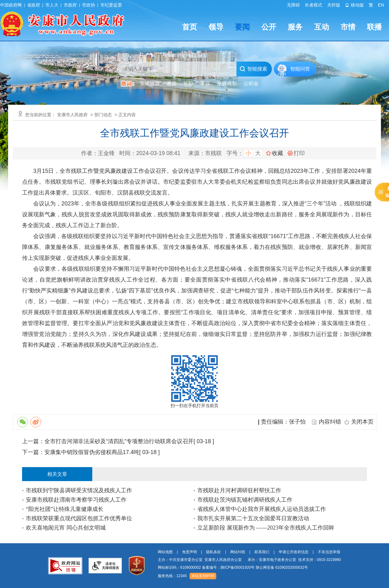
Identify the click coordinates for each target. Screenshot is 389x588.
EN (381, 5)
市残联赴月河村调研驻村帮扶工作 (239, 490)
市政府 (70, 5)
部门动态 (103, 115)
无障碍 (293, 5)
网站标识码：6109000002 (233, 567)
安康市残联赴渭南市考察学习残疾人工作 (76, 500)
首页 (190, 27)
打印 (296, 153)
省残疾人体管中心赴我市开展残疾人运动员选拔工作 (262, 509)
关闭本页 (362, 422)
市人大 (52, 5)
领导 (216, 27)
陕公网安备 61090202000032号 (282, 567)
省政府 (34, 5)
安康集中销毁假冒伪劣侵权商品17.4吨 (92, 452)
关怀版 (334, 5)
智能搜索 (253, 69)
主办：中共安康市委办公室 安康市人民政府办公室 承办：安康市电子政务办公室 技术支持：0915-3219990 (249, 560)
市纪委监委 (111, 5)
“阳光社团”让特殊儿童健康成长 (65, 509)
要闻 (242, 27)
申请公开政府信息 (294, 552)
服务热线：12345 (172, 576)
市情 (348, 27)
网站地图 (165, 552)
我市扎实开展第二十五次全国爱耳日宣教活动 (253, 518)
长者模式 (313, 5)
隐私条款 (213, 552)
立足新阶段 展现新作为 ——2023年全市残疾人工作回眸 (266, 528)
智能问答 (300, 69)
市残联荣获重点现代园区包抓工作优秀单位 (79, 518)
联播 (374, 27)
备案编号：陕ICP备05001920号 (228, 567)
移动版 (355, 5)
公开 (269, 27)
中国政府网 (11, 5)
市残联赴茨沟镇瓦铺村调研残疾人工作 (245, 500)
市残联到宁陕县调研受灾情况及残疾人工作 (79, 490)
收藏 (277, 153)
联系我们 (262, 552)
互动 (322, 27)
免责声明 (190, 552)
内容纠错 (330, 422)
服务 (295, 27)
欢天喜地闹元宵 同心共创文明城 (66, 528)
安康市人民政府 (72, 115)
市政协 (89, 5)
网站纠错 (238, 552)
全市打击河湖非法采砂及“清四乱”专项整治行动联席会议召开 (119, 441)
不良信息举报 (329, 552)
